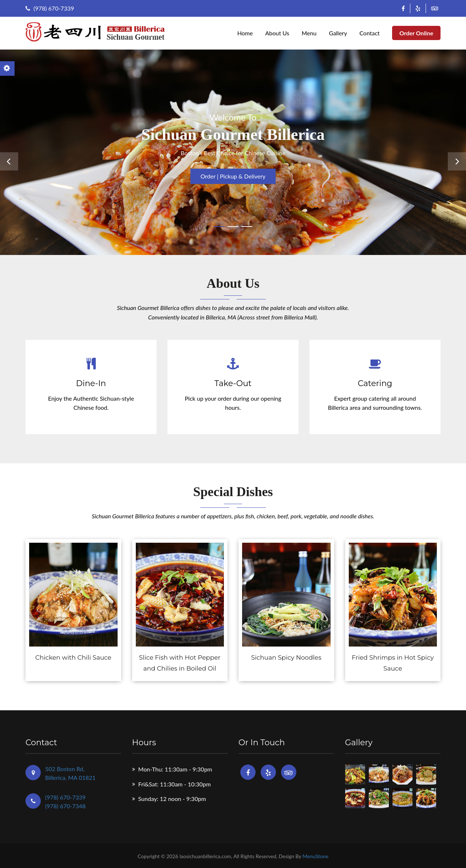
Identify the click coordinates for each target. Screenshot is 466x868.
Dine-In (91, 383)
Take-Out (233, 383)
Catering (375, 383)
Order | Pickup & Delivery (233, 176)
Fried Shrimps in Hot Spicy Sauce (393, 663)
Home (245, 33)
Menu (309, 33)
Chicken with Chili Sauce (73, 657)
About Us (277, 33)
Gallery (338, 33)
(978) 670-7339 (50, 8)
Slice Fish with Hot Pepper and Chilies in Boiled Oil (180, 663)
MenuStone (315, 856)
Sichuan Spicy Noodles (286, 657)
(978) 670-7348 (65, 806)
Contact (369, 33)
